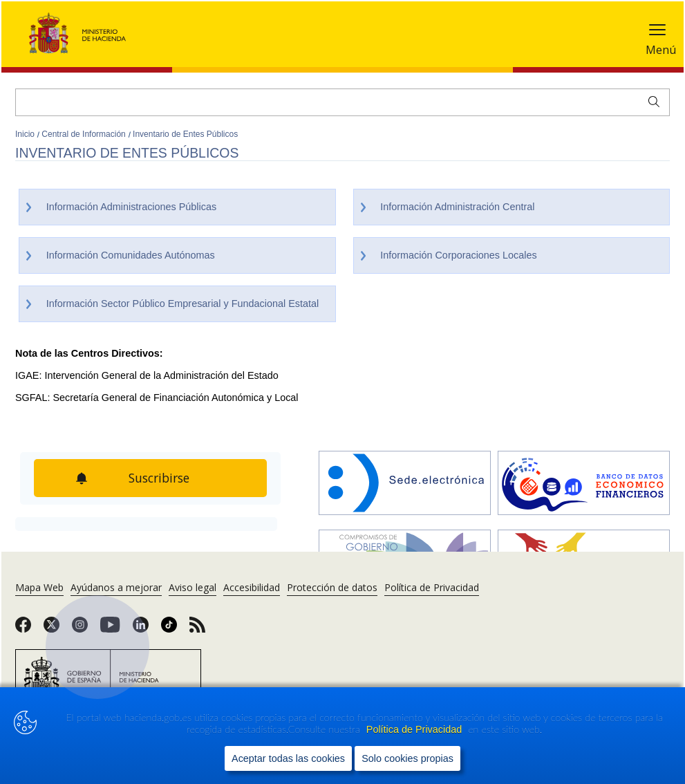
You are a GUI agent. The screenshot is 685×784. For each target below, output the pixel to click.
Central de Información (85, 134)
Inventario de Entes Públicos (185, 134)
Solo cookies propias (407, 758)
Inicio (26, 134)
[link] (23, 629)
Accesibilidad (252, 587)
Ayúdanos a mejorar (116, 587)
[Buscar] (342, 102)
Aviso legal (193, 587)
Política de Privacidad (415, 729)
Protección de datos (332, 587)
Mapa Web (39, 587)
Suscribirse (159, 478)
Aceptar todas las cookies (288, 758)
